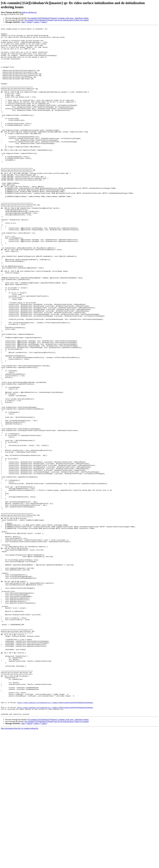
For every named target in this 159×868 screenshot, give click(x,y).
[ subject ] (37, 22)
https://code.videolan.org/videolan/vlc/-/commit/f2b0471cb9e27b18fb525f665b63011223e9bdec (55, 838)
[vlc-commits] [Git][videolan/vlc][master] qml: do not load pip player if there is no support (56, 20)
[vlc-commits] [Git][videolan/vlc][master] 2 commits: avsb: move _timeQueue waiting (58, 18)
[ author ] (44, 22)
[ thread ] (30, 22)
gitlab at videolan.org (29, 12)
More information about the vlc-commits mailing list (20, 866)
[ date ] (23, 22)
